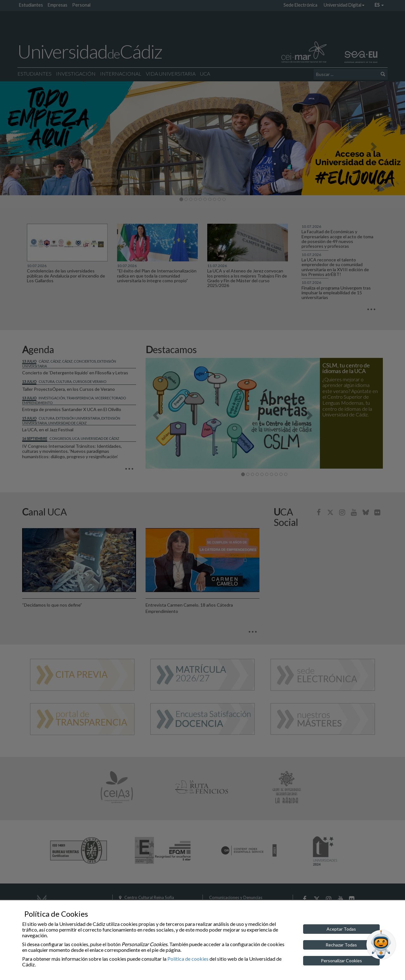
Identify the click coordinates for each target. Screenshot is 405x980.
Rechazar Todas (341, 945)
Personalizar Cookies (341, 961)
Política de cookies (188, 959)
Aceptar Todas (341, 929)
